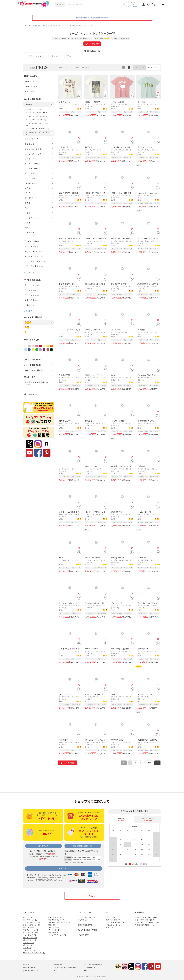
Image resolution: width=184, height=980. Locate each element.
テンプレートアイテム (61, 56)
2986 (150, 763)
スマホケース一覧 (29, 950)
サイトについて (110, 927)
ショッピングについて (113, 917)
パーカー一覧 (28, 945)
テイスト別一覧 (54, 930)
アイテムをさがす (29, 912)
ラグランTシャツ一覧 (31, 930)
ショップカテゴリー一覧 (57, 935)
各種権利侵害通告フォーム (144, 925)
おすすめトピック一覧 (56, 920)
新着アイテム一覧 (55, 917)
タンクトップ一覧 (30, 935)
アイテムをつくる (84, 912)
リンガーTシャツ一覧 (31, 932)
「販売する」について (113, 920)
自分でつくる (83, 920)
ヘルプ (92, 896)
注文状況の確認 (133, 6)
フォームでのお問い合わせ (144, 920)
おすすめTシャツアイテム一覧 (34, 953)
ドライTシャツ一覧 (30, 920)
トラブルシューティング (113, 925)
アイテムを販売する (85, 925)
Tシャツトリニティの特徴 (87, 930)
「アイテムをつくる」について (116, 922)
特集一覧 (52, 925)
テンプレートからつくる (87, 917)
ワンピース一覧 (29, 927)
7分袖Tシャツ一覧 (30, 940)
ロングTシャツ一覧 (30, 938)
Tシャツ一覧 (28, 917)
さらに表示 (28, 272)
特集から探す (33, 394)
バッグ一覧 (27, 948)
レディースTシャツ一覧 (31, 925)
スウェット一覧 (29, 943)
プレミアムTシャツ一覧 (32, 922)
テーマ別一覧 (53, 932)
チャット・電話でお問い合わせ (146, 917)
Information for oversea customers (92, 18)
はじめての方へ (84, 935)
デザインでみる (153, 67)
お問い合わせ (140, 912)
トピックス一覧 (54, 927)
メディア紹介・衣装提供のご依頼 (147, 922)
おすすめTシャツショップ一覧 (59, 922)
